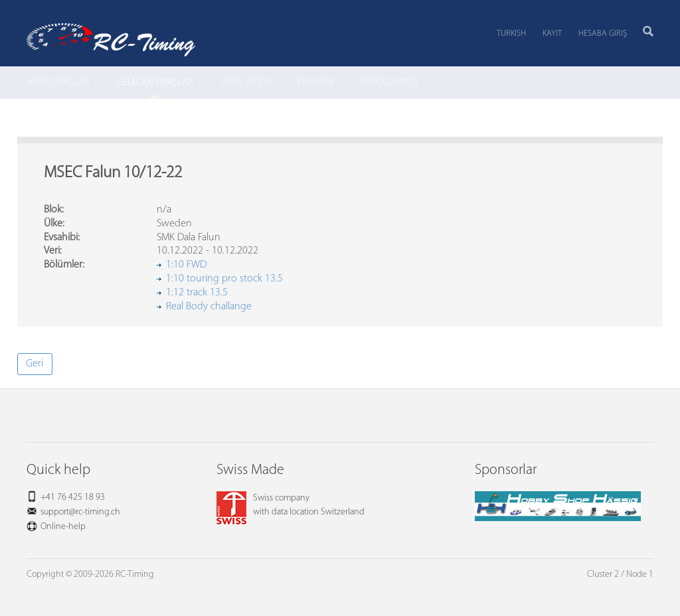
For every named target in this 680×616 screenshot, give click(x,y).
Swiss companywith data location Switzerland (291, 505)
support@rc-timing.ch (80, 512)
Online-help (63, 527)
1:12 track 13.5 (197, 293)
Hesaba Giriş (603, 34)
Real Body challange (209, 307)
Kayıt (552, 34)
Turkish (511, 34)
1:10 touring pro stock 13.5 (224, 279)
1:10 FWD (186, 265)
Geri (35, 364)
